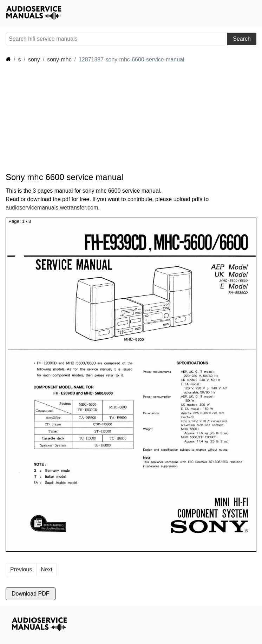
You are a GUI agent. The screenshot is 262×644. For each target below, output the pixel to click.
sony (34, 59)
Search (242, 39)
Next (47, 569)
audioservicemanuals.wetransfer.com (52, 208)
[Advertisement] (133, 118)
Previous (21, 569)
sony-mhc (59, 59)
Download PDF (31, 594)
